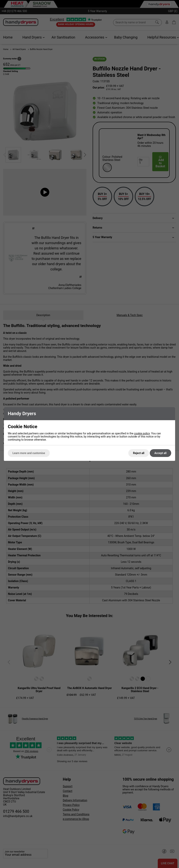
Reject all (139, 453)
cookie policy (142, 433)
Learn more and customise (29, 453)
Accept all (160, 453)
